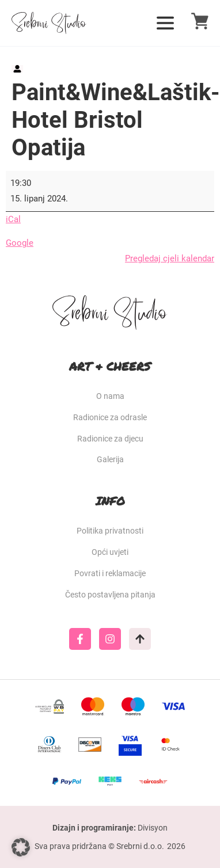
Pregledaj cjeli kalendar (170, 258)
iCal (13, 219)
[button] (21, 847)
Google (20, 243)
